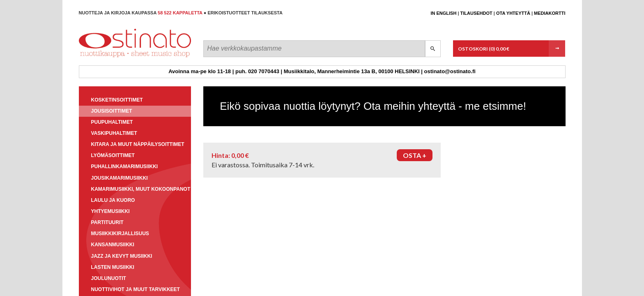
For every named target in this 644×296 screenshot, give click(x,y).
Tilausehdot (476, 13)
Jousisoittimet (112, 111)
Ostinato (116, 57)
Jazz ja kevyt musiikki (122, 256)
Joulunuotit (109, 278)
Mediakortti (550, 13)
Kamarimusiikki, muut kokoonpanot (141, 189)
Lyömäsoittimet (113, 155)
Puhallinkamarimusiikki (125, 166)
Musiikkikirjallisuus (120, 234)
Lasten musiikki (113, 267)
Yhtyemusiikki (110, 211)
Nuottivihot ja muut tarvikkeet (136, 289)
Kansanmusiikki (113, 245)
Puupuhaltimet (112, 122)
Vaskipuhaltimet (114, 133)
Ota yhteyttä (513, 13)
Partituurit (107, 222)
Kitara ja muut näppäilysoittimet (138, 144)
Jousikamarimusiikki (120, 178)
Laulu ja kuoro (113, 200)
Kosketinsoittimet (117, 100)
